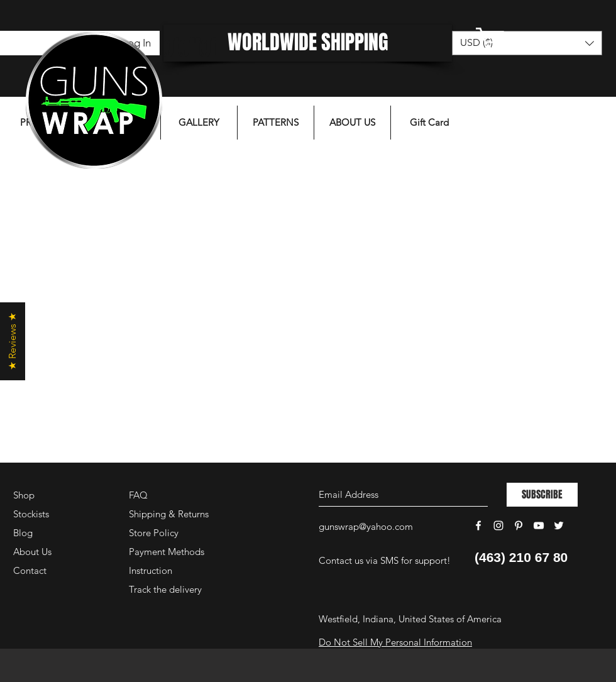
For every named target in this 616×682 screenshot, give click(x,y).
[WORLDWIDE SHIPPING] (308, 43)
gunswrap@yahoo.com (366, 526)
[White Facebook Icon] (478, 525)
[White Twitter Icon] (559, 525)
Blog (23, 533)
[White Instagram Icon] (498, 525)
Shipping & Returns (169, 514)
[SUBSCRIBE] (542, 495)
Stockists (31, 514)
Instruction (151, 570)
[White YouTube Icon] (539, 525)
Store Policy (154, 533)
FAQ (138, 495)
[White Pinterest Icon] (519, 525)
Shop (24, 495)
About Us (32, 552)
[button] (525, 39)
